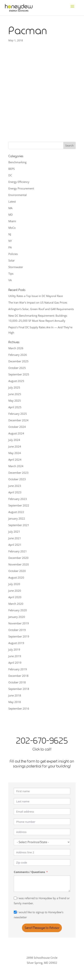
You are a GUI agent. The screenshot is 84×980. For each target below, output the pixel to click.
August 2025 (16, 381)
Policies (13, 254)
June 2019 (15, 656)
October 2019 (17, 630)
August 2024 (16, 433)
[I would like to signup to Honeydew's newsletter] (15, 912)
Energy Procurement (21, 188)
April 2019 (15, 663)
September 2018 (19, 689)
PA (10, 247)
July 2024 (14, 440)
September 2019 (19, 636)
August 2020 (16, 577)
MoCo (12, 228)
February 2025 (18, 414)
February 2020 (18, 610)
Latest (12, 201)
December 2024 (18, 420)
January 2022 (17, 518)
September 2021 (19, 525)
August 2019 (16, 643)
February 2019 (18, 669)
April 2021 (15, 545)
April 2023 (15, 492)
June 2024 (15, 446)
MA (10, 208)
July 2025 (14, 387)
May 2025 (15, 401)
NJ (10, 234)
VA (10, 280)
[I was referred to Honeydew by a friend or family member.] (15, 898)
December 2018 (18, 676)
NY (10, 241)
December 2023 (18, 473)
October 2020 (17, 571)
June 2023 (15, 486)
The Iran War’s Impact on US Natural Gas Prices (38, 302)
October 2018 (17, 682)
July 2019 (14, 650)
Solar (12, 260)
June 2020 (15, 591)
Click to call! (42, 749)
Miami (12, 221)
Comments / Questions (29, 872)
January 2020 (17, 617)
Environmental (18, 195)
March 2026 (16, 348)
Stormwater (16, 267)
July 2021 (14, 532)
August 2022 (16, 512)
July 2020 (14, 584)
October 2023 (17, 479)
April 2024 (15, 460)
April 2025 (15, 407)
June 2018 (15, 695)
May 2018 (15, 702)
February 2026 (18, 355)
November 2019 (19, 623)
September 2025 (19, 374)
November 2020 (19, 564)
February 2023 (18, 499)
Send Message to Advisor (42, 928)
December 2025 (18, 361)
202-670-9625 (42, 741)
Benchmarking (17, 162)
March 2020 (16, 604)
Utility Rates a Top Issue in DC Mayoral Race (36, 296)
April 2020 (15, 597)
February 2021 (18, 551)
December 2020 (18, 558)
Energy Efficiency (19, 182)
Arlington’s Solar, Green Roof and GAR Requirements (41, 309)
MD (11, 215)
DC (10, 175)
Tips (11, 274)
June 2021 (15, 538)
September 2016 (19, 708)
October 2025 (17, 368)
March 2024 (16, 466)
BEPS (12, 169)
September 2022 (19, 505)
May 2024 (15, 453)
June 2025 (15, 394)
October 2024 (17, 427)
